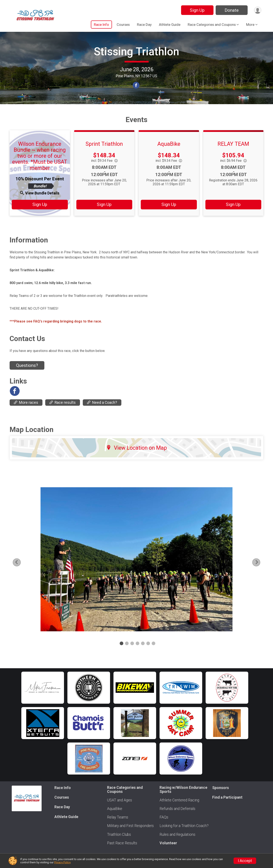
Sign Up (197, 10)
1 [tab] (121, 652)
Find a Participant (227, 797)
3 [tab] (132, 652)
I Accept (245, 861)
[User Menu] (257, 10)
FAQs (164, 817)
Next (257, 571)
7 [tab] (153, 652)
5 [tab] (143, 652)
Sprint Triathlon (104, 153)
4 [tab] (137, 652)
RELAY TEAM (233, 153)
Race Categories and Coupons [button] (212, 25)
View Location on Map (137, 457)
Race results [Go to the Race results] (63, 411)
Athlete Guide (170, 25)
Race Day (144, 25)
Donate (231, 10)
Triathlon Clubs (119, 834)
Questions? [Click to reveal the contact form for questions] (27, 374)
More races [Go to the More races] (26, 411)
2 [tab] (127, 652)
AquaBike (169, 153)
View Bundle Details (40, 202)
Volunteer (168, 843)
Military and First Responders (130, 826)
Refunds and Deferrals (177, 809)
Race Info (101, 25)
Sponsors (221, 788)
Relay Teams (118, 817)
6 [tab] (148, 652)
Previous (23, 571)
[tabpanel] (136, 568)
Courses (123, 25)
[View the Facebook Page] (15, 400)
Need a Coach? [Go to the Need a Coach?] (102, 411)
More (250, 25)
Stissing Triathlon (136, 56)
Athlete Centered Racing (179, 800)
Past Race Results (122, 843)
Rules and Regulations (177, 834)
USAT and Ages (120, 800)
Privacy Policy (62, 862)
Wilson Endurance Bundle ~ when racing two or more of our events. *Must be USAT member (40, 165)
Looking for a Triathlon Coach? (184, 826)
